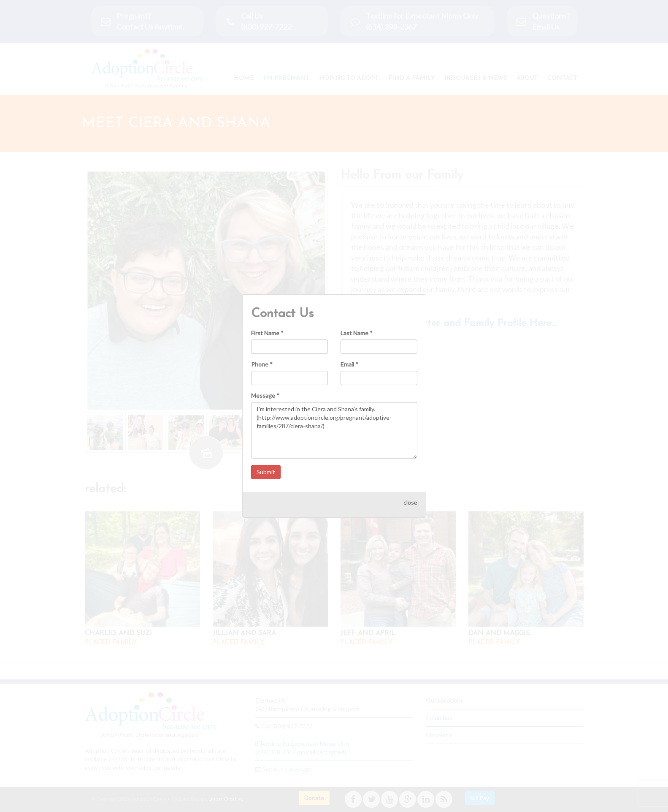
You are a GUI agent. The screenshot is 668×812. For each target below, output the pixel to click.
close (410, 493)
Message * (265, 387)
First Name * (267, 324)
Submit (266, 463)
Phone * (262, 355)
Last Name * (357, 324)
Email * (349, 355)
